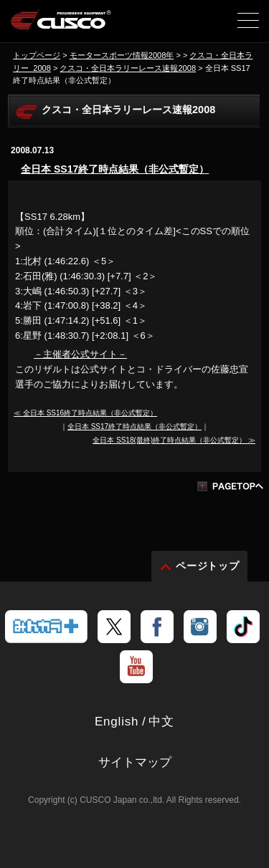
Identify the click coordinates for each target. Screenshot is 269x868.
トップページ (37, 55)
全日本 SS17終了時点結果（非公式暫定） (115, 169)
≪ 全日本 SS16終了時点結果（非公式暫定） (85, 413)
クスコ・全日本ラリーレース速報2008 (128, 68)
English (117, 722)
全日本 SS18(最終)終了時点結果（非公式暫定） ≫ (174, 440)
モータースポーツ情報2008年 (122, 55)
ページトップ (208, 566)
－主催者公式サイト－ (80, 354)
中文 (161, 722)
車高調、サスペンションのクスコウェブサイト (61, 26)
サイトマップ (135, 762)
